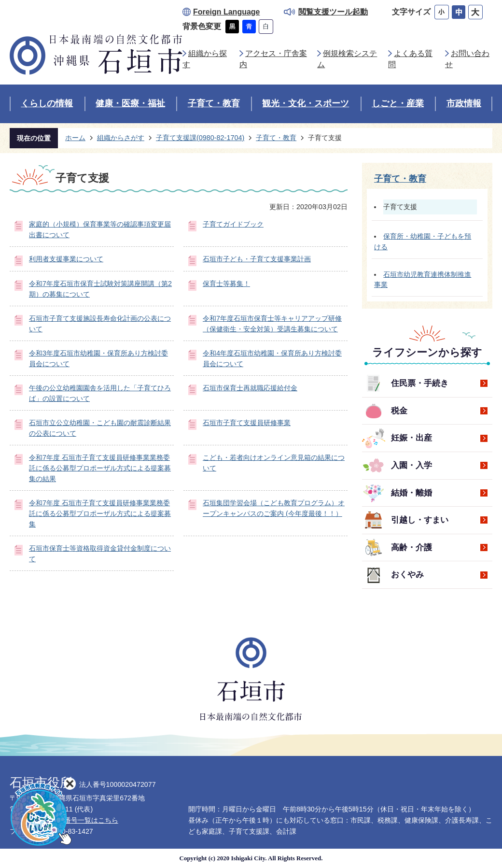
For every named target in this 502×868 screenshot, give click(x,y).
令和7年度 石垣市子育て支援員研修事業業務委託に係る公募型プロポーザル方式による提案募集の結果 (100, 468)
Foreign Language (226, 12)
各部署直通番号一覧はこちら (74, 820)
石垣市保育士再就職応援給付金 (250, 388)
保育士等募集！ (226, 284)
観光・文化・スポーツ (306, 103)
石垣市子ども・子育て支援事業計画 (257, 259)
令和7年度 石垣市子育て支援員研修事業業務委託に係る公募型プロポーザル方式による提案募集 (100, 513)
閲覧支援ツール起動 (333, 12)
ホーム (75, 138)
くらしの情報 (47, 103)
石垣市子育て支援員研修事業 (247, 423)
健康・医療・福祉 (130, 103)
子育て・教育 (214, 103)
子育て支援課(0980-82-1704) (200, 138)
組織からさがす (121, 138)
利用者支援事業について (66, 259)
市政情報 (464, 103)
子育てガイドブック (233, 224)
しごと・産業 (398, 103)
